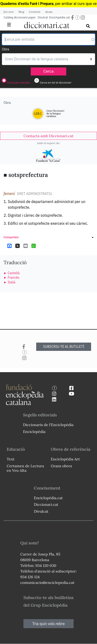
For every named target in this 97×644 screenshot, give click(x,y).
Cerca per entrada (18, 82)
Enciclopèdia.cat (59, 18)
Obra (6, 49)
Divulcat (43, 18)
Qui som (9, 12)
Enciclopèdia (34, 432)
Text (11, 459)
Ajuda (49, 12)
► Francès (11, 278)
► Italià (9, 282)
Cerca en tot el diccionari (55, 82)
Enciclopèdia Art (65, 459)
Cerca (48, 71)
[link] (48, 136)
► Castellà (12, 273)
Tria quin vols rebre (49, 624)
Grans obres (62, 466)
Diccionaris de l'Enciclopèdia (48, 425)
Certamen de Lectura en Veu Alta (25, 468)
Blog (21, 12)
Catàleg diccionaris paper (20, 18)
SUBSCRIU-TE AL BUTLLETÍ (64, 347)
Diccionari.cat (46, 504)
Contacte (35, 12)
